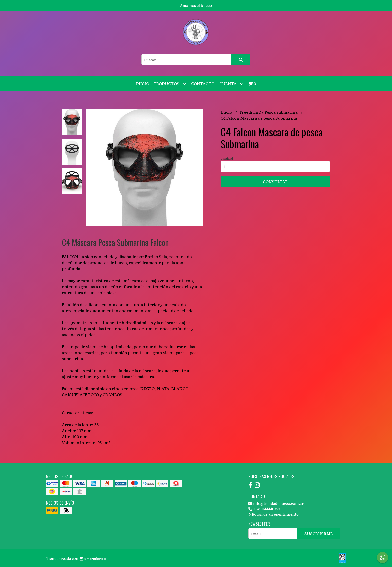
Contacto (203, 83)
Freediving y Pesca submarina (269, 112)
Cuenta (231, 84)
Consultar (275, 181)
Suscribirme (319, 533)
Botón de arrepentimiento (274, 514)
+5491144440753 (264, 509)
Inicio (142, 83)
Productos (170, 84)
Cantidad (227, 158)
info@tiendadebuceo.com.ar (276, 503)
